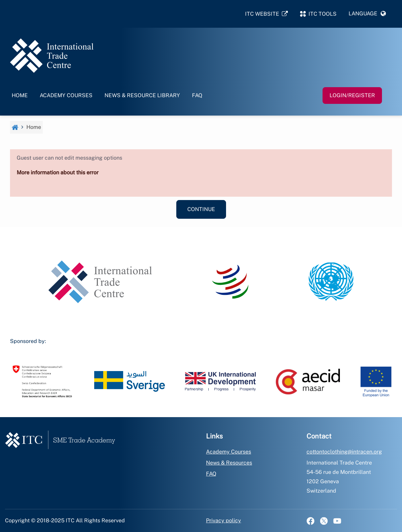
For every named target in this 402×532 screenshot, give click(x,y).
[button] (367, 14)
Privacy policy (224, 520)
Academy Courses (66, 95)
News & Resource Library (142, 95)
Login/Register (352, 95)
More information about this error (58, 172)
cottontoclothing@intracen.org (344, 452)
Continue (201, 209)
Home (20, 95)
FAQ (197, 95)
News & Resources (229, 463)
